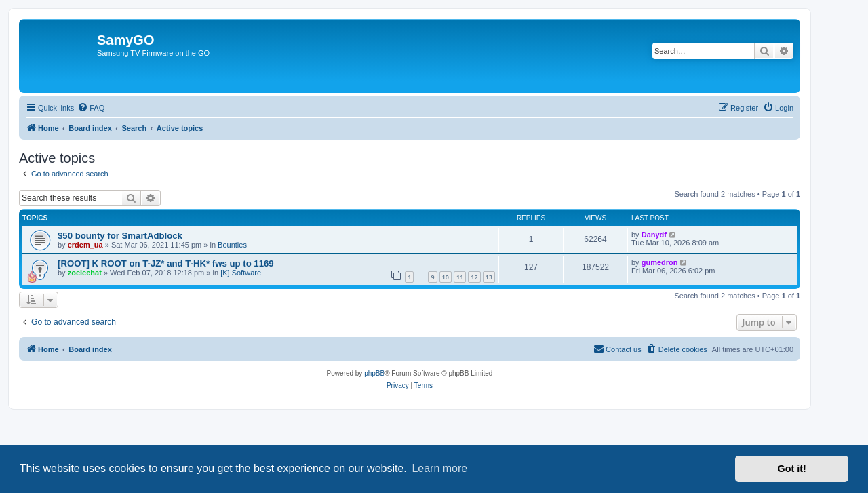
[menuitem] (91, 108)
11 (460, 277)
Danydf (654, 235)
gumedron (660, 262)
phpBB (374, 373)
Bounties (232, 245)
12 (474, 277)
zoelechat (85, 273)
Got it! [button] (792, 469)
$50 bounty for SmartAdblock (120, 236)
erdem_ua (85, 245)
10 (446, 277)
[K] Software (241, 273)
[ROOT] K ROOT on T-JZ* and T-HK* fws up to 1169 (166, 263)
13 (489, 277)
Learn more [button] (439, 468)
